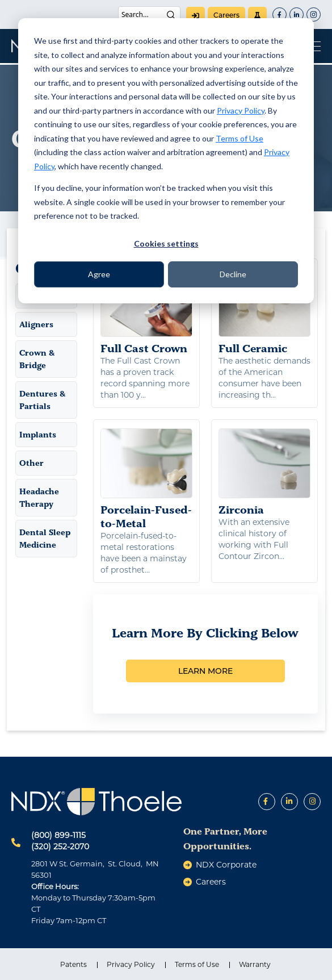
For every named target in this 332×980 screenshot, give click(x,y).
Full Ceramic (264, 311)
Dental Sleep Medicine (45, 539)
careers (226, 15)
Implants (38, 435)
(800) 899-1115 (58, 835)
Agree (99, 274)
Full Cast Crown (146, 311)
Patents (73, 964)
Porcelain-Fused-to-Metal (146, 479)
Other (31, 463)
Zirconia (264, 472)
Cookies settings (166, 243)
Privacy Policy (241, 110)
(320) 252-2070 (60, 846)
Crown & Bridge (37, 359)
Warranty (255, 964)
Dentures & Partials (42, 400)
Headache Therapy (39, 498)
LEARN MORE (205, 671)
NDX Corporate (226, 865)
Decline (233, 274)
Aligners (36, 324)
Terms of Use (239, 138)
